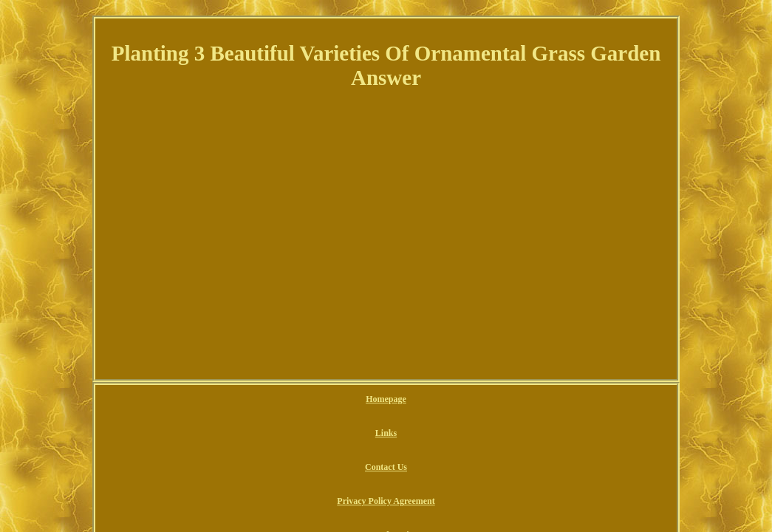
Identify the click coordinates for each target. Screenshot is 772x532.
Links (287, 400)
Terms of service (510, 400)
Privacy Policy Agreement (417, 400)
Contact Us (333, 400)
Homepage (242, 400)
